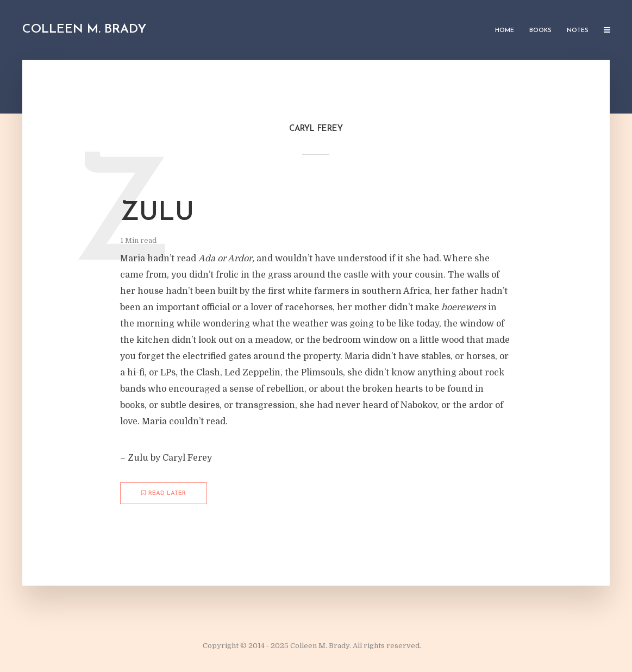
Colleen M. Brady (84, 30)
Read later (164, 493)
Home (505, 31)
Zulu (157, 213)
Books (540, 31)
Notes (578, 31)
